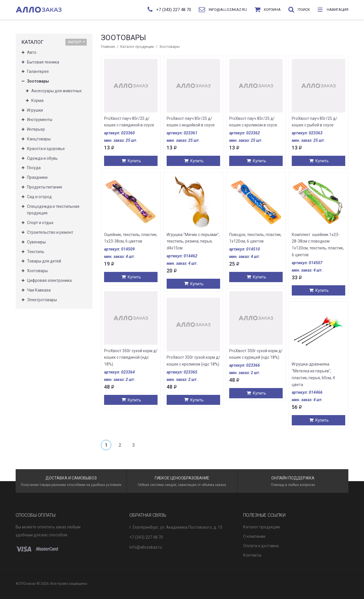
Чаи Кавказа (39, 290)
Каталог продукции (137, 47)
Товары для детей (44, 261)
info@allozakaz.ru (146, 547)
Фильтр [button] (76, 42)
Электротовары (42, 300)
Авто (32, 52)
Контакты (252, 555)
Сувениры (36, 242)
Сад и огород (39, 197)
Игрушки (35, 110)
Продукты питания (45, 187)
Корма (37, 100)
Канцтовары (39, 139)
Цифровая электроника (49, 280)
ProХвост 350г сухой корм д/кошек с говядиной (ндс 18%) (131, 358)
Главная (108, 47)
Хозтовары (37, 271)
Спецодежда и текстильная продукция (53, 210)
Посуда (34, 168)
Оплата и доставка (261, 546)
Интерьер (36, 129)
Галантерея (38, 71)
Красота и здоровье (46, 149)
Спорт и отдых (40, 223)
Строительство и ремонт (50, 232)
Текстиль (36, 252)
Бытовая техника (43, 62)
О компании (254, 536)
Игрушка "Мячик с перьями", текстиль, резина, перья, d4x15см (193, 241)
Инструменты (40, 120)
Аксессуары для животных (56, 91)
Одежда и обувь (42, 158)
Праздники (37, 177)
